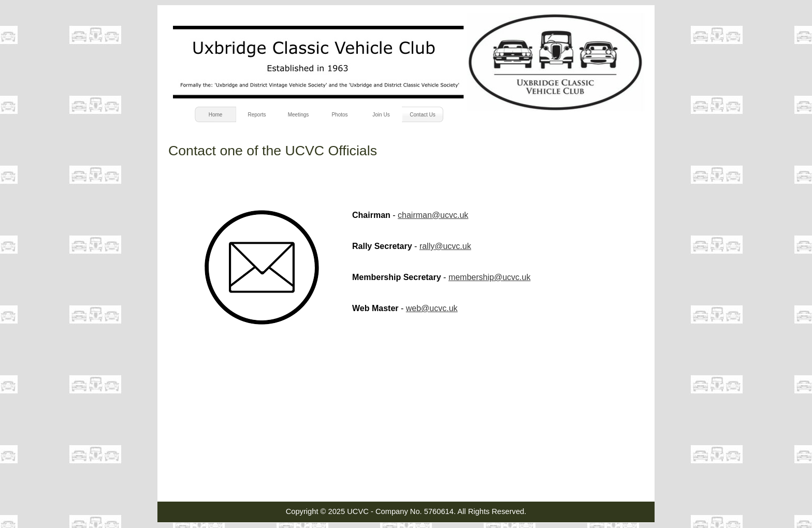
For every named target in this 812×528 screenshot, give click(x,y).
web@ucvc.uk (432, 308)
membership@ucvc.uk (490, 277)
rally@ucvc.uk (445, 246)
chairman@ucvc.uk (433, 215)
